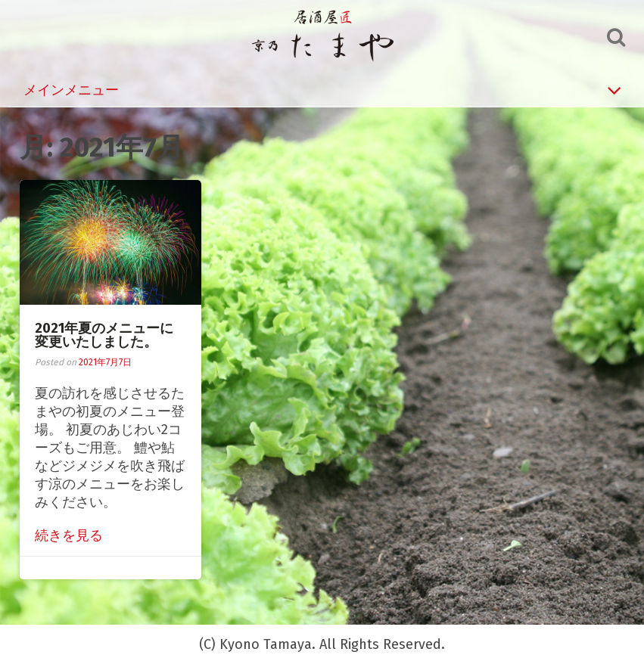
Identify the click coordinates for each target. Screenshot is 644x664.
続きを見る (69, 535)
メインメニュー (322, 90)
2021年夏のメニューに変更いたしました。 (104, 335)
